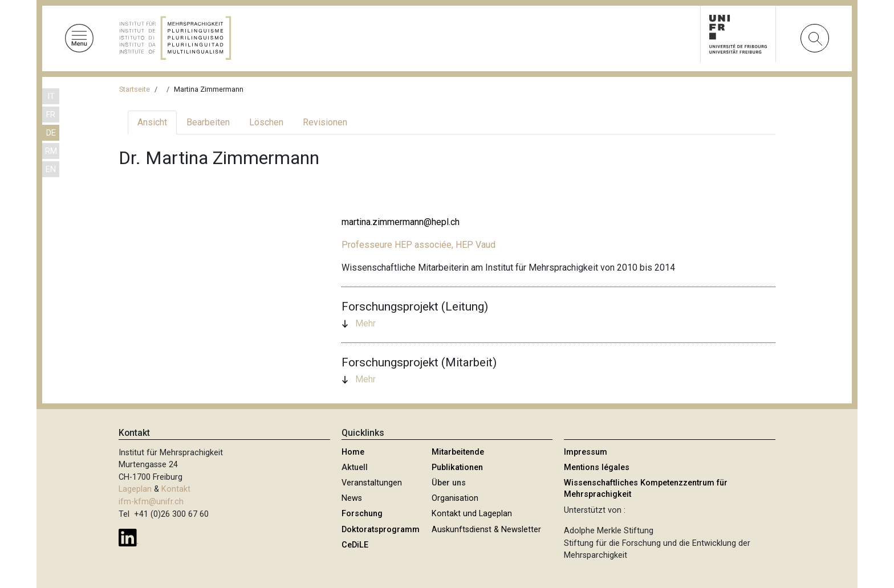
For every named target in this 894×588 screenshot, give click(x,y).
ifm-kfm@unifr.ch (151, 502)
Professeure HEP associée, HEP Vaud (418, 245)
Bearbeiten (208, 122)
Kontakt (176, 489)
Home (353, 452)
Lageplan (135, 489)
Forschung (362, 514)
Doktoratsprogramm (381, 530)
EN (51, 170)
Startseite (135, 89)
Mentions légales (597, 467)
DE (51, 133)
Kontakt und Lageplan (472, 514)
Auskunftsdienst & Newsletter (486, 530)
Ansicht (152, 122)
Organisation (455, 498)
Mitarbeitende (458, 452)
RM (51, 151)
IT (51, 97)
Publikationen (457, 467)
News (352, 498)
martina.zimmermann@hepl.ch (401, 222)
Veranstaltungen (372, 483)
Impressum (586, 452)
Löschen (266, 122)
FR (51, 115)
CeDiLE (355, 545)
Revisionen (325, 122)
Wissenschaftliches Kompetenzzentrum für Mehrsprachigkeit (646, 489)
